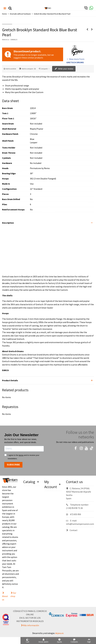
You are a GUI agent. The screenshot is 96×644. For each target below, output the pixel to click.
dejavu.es (59, 633)
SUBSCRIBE (13, 465)
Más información (31, 625)
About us (5, 598)
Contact (72, 530)
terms (21, 455)
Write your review (64, 69)
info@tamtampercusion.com (80, 524)
